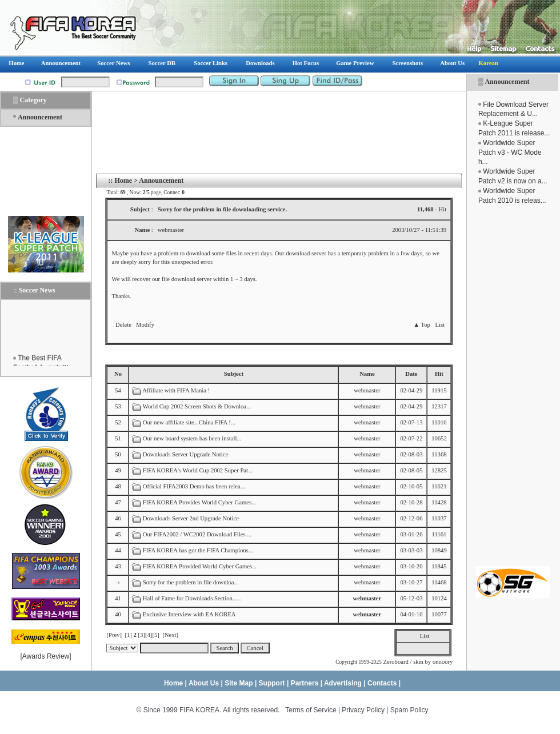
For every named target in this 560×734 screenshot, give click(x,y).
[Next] (170, 635)
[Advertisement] (513, 386)
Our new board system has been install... (192, 438)
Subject (234, 374)
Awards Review (46, 656)
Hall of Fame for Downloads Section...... (192, 598)
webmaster (367, 390)
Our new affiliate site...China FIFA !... (189, 422)
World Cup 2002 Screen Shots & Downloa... (197, 406)
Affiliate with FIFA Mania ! (176, 390)
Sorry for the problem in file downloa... (191, 582)
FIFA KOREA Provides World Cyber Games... (199, 502)
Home (123, 181)
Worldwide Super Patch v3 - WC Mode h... (510, 153)
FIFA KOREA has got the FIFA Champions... (198, 550)
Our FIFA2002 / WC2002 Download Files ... (197, 534)
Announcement (507, 82)
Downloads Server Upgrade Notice (185, 454)
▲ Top (421, 325)
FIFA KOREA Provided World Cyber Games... (200, 566)
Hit (439, 374)
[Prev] (114, 635)
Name (367, 374)
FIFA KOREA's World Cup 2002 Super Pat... (198, 470)
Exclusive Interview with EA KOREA (189, 614)
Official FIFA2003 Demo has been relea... (194, 486)
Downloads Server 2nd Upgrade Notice (191, 518)
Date (411, 374)
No (118, 374)
